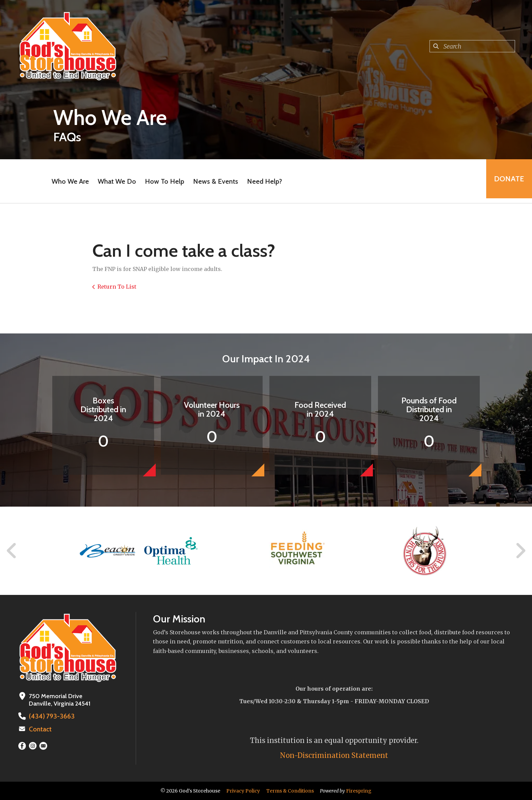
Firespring (359, 791)
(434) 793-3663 (49, 716)
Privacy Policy (243, 791)
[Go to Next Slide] (520, 551)
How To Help (163, 181)
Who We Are (68, 181)
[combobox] (472, 46)
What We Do (115, 181)
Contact (40, 729)
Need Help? (262, 181)
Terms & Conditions (290, 791)
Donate (507, 181)
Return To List (117, 287)
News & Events (214, 181)
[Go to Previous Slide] (12, 551)
